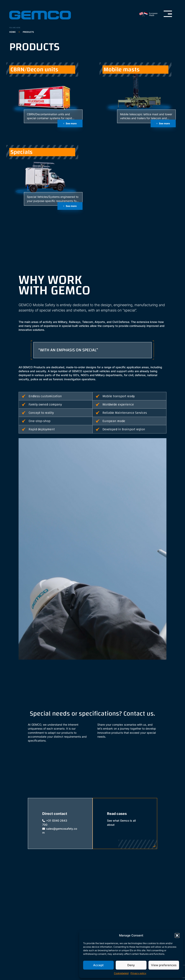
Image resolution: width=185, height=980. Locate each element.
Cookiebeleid (121, 973)
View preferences (164, 965)
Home (12, 32)
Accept (98, 965)
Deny (131, 965)
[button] (177, 935)
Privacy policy (138, 973)
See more (71, 123)
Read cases (117, 814)
